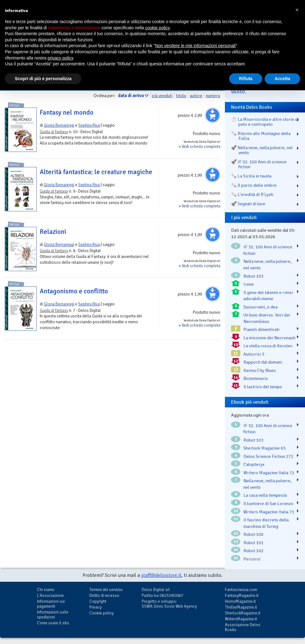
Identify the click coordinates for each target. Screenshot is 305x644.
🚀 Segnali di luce (248, 204)
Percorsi (252, 559)
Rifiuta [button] (246, 79)
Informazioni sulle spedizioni (53, 615)
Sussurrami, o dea (260, 307)
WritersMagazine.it (241, 619)
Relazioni (53, 232)
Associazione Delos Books (243, 627)
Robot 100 (253, 534)
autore (196, 96)
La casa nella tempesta (265, 495)
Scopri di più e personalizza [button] (43, 79)
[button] (297, 10)
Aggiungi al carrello (213, 115)
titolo (181, 96)
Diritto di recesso (104, 595)
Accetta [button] (282, 79)
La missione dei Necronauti (269, 338)
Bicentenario (256, 378)
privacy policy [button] (61, 58)
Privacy (96, 607)
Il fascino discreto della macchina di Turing (266, 523)
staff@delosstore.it (161, 575)
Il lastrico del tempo (263, 387)
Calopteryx (254, 464)
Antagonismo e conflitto (74, 291)
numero (213, 96)
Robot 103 (253, 276)
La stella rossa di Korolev (268, 346)
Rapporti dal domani (263, 362)
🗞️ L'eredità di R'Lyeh (252, 194)
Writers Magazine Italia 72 (269, 473)
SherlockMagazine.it (243, 613)
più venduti (162, 96)
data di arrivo (131, 96)
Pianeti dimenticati (261, 329)
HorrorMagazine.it (240, 601)
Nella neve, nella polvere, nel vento (268, 265)
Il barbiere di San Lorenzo (268, 503)
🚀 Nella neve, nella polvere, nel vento (262, 150)
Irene (249, 284)
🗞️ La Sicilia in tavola (251, 176)
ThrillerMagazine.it (241, 607)
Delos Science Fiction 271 (268, 456)
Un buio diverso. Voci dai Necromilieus (267, 318)
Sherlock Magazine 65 (264, 448)
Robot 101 (253, 543)
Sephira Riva (89, 125)
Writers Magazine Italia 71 (269, 512)
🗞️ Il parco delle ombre (254, 185)
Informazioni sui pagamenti (51, 604)
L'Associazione (50, 595)
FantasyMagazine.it (242, 595)
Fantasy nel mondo (67, 112)
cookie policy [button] (157, 28)
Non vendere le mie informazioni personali (195, 46)
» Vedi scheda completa (199, 147)
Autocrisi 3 (254, 354)
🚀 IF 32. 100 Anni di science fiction (259, 164)
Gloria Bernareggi (59, 125)
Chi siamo (46, 590)
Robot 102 (253, 551)
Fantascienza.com (241, 590)
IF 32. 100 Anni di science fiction (268, 250)
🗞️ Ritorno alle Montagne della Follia (261, 136)
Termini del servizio (106, 590)
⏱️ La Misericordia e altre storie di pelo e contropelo (265, 122)
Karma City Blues (260, 370)
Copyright (98, 601)
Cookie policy (102, 613)
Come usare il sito (53, 623)
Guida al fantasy (54, 132)
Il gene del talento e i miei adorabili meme (268, 296)
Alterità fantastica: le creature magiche (96, 172)
